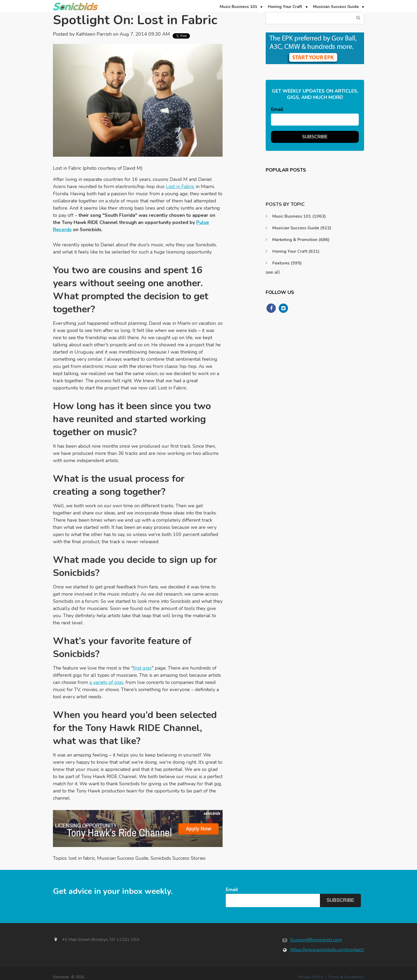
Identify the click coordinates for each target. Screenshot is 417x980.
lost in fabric (82, 858)
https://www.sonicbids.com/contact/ (327, 950)
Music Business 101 (299, 216)
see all (273, 272)
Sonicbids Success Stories (178, 858)
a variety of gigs (106, 682)
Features (287, 263)
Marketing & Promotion (301, 240)
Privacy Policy (310, 977)
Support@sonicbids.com (316, 940)
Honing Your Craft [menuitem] (285, 7)
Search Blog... (358, 18)
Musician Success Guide (123, 858)
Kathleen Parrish (94, 34)
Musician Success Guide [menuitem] (336, 7)
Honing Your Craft (296, 251)
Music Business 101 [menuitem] (238, 7)
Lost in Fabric (180, 186)
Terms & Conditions (346, 977)
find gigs (142, 668)
